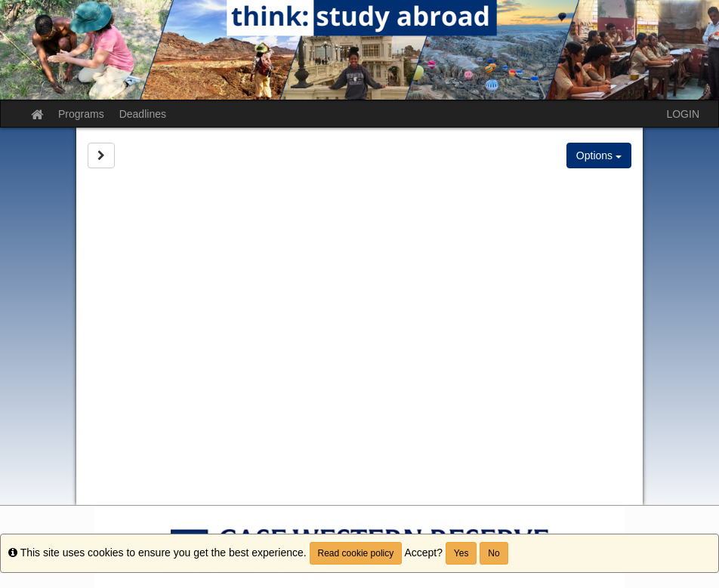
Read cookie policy (356, 553)
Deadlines (143, 114)
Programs (81, 114)
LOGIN (683, 114)
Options (599, 155)
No (494, 553)
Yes (461, 553)
